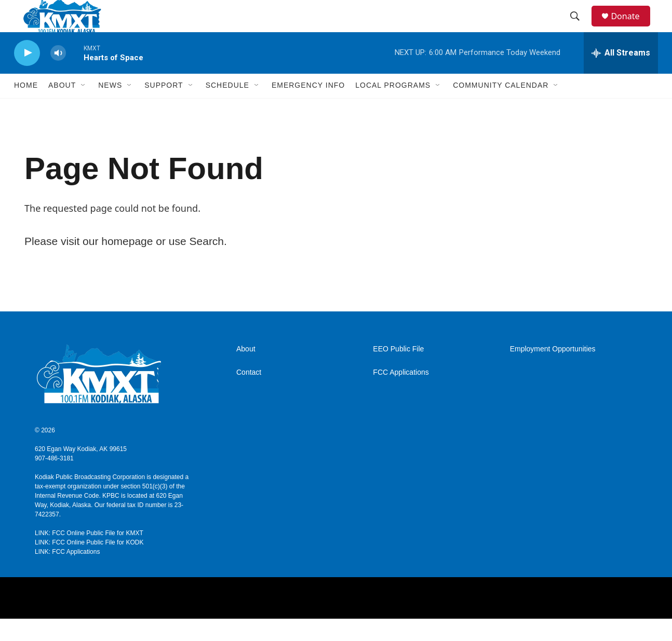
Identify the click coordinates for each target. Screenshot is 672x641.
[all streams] (621, 75)
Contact (249, 395)
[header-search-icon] (580, 28)
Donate (631, 27)
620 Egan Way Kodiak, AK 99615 (81, 471)
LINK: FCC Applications (67, 574)
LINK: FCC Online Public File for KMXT (89, 555)
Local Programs (393, 108)
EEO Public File (398, 371)
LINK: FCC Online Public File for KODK (89, 565)
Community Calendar (501, 108)
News (110, 108)
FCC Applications (401, 395)
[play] (27, 76)
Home (26, 108)
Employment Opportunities (553, 371)
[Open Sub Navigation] (84, 108)
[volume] (58, 76)
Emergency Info (308, 108)
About (246, 371)
